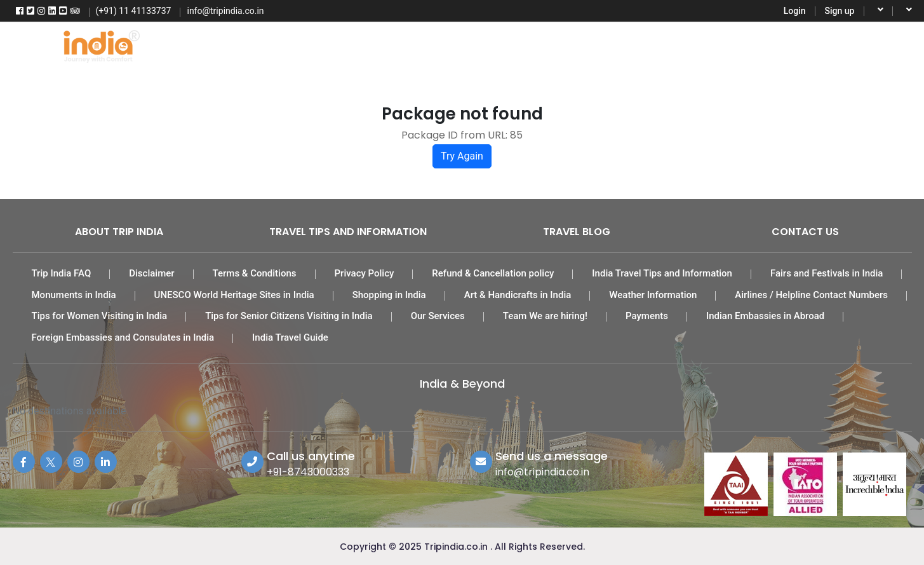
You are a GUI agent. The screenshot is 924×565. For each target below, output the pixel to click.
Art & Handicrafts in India (518, 295)
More (797, 44)
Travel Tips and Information (348, 232)
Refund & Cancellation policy (493, 273)
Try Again (462, 156)
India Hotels (457, 44)
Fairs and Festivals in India (827, 273)
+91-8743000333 (308, 472)
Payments (647, 316)
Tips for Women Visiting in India (100, 316)
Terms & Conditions (255, 273)
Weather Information (653, 295)
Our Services (438, 316)
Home (199, 44)
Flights (269, 44)
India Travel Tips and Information (662, 273)
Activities (631, 44)
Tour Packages (358, 44)
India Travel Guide (290, 337)
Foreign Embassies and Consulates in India (123, 337)
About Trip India (119, 232)
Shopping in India (389, 295)
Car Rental (547, 44)
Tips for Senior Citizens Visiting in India (289, 316)
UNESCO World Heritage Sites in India (234, 295)
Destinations (719, 44)
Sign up (840, 11)
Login (795, 11)
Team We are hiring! (545, 316)
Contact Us (805, 232)
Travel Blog (577, 232)
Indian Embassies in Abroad (765, 316)
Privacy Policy (365, 273)
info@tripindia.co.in (542, 472)
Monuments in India (74, 295)
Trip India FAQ (62, 273)
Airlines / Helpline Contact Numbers (811, 295)
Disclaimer (151, 273)
